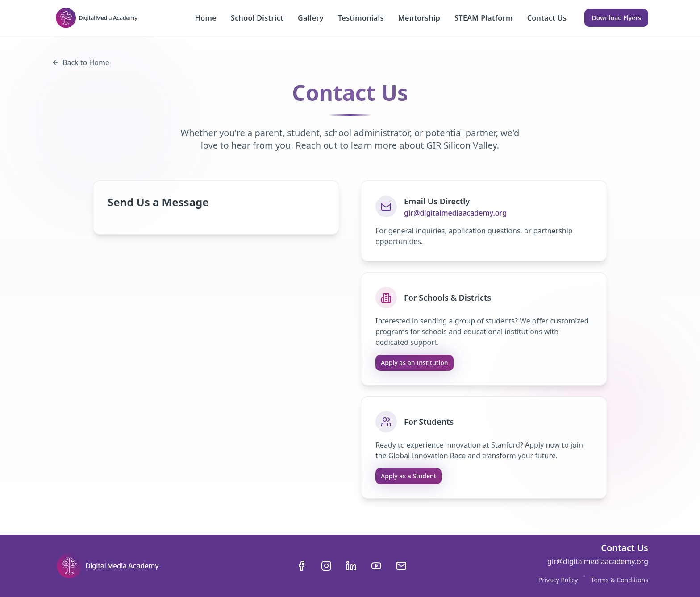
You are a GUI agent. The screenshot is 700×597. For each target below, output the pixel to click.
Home (206, 18)
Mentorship (419, 18)
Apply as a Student (408, 476)
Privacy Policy (558, 580)
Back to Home (81, 62)
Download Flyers (616, 18)
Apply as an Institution (415, 363)
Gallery (311, 18)
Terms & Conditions (619, 580)
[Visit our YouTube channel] (376, 566)
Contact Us (547, 18)
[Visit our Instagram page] (326, 566)
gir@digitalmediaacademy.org (455, 213)
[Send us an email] (401, 566)
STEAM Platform (484, 18)
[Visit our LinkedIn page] (351, 566)
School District (257, 18)
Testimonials (361, 18)
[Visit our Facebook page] (301, 566)
